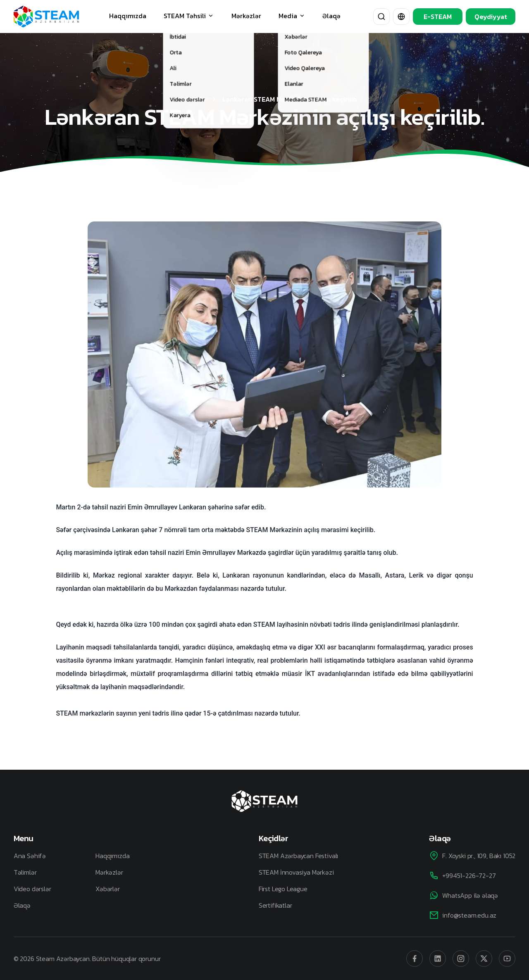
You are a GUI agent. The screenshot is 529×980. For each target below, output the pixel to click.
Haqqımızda (128, 16)
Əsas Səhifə (188, 99)
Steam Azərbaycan (63, 959)
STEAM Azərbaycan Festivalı (298, 856)
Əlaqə (331, 16)
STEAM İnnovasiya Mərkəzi (296, 872)
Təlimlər (25, 872)
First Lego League (283, 889)
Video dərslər (32, 889)
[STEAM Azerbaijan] (46, 17)
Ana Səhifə (30, 856)
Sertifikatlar (275, 905)
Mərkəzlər (246, 16)
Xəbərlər (108, 889)
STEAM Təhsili (189, 16)
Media (292, 16)
